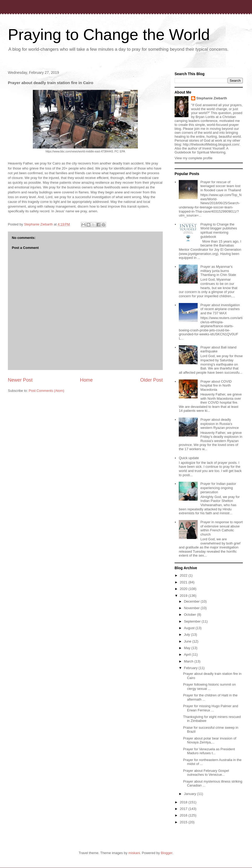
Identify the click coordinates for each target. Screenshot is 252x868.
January (191, 794)
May (188, 648)
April (188, 654)
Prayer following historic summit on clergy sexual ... (209, 687)
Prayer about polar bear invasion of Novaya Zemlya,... (209, 740)
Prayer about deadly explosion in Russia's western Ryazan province (219, 424)
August (190, 628)
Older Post (151, 380)
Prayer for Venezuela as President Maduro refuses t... (209, 751)
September (193, 621)
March (189, 661)
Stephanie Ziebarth (212, 98)
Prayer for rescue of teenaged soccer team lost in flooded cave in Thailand (220, 186)
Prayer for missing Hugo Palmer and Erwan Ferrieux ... (211, 708)
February (191, 668)
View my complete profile (193, 158)
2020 (184, 589)
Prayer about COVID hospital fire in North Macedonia (216, 386)
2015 (184, 822)
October (191, 615)
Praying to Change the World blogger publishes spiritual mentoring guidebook (219, 230)
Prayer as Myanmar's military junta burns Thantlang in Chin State (218, 271)
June (188, 641)
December (192, 601)
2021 (184, 582)
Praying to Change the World (109, 35)
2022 (184, 575)
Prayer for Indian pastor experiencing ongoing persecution (218, 488)
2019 (184, 596)
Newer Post (20, 380)
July (188, 635)
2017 (184, 809)
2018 (184, 802)
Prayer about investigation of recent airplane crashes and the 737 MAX (220, 309)
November (192, 608)
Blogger (167, 853)
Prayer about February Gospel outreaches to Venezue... (206, 773)
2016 (184, 815)
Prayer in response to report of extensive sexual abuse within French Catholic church (221, 528)
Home (86, 380)
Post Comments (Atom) (47, 391)
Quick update (189, 458)
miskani (134, 853)
